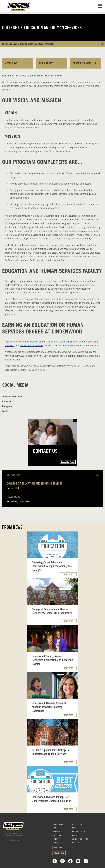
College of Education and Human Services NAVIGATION (28, 44)
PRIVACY (75, 835)
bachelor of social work (58, 342)
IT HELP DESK (77, 824)
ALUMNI (55, 828)
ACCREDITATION (58, 824)
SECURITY (76, 843)
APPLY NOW (58, 847)
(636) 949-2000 (13, 840)
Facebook (7, 401)
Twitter (5, 411)
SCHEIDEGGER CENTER (80, 839)
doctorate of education (31, 345)
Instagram (7, 406)
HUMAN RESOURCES (60, 843)
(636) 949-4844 (15, 497)
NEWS (74, 828)
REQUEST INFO (59, 853)
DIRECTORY (56, 839)
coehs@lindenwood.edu (20, 501)
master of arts (78, 342)
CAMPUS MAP (57, 835)
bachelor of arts (37, 342)
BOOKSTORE (57, 832)
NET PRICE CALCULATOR (81, 832)
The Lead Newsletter (12, 396)
